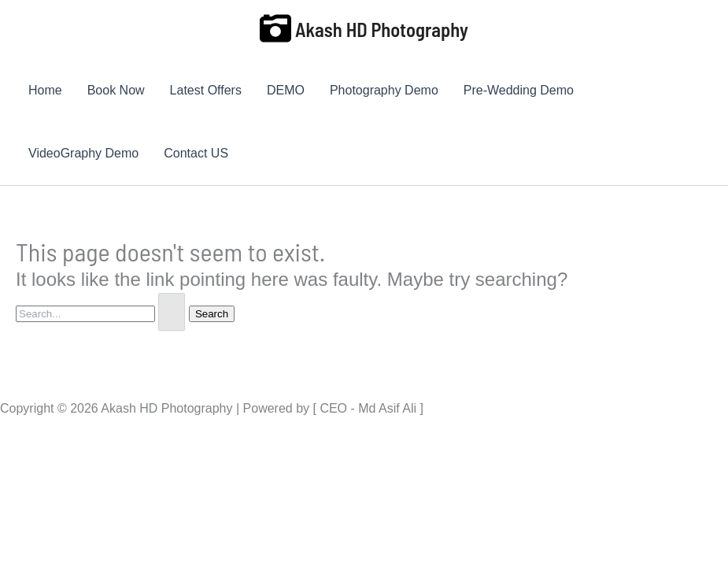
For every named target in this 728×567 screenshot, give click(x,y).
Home (45, 90)
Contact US (196, 153)
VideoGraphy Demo (83, 153)
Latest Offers (206, 90)
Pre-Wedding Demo (519, 90)
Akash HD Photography (382, 30)
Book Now (116, 90)
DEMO (286, 90)
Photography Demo (384, 90)
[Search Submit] (172, 312)
